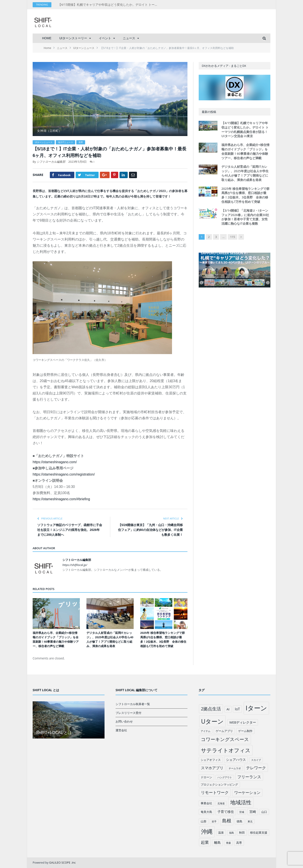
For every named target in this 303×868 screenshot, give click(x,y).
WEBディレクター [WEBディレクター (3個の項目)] (243, 722)
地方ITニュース (65, 142)
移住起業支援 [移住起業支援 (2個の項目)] (259, 833)
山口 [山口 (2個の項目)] (264, 812)
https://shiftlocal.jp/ (75, 565)
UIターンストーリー (73, 38)
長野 (81, 142)
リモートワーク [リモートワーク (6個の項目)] (215, 792)
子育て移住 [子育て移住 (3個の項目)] (226, 812)
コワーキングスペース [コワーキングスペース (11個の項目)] (225, 739)
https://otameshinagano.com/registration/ (64, 474)
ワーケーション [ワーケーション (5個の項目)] (247, 792)
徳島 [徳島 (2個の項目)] (239, 821)
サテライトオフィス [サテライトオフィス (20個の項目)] (226, 750)
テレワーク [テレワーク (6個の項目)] (256, 768)
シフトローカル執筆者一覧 (133, 704)
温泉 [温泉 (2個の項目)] (221, 833)
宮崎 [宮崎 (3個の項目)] (253, 812)
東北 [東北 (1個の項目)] (250, 821)
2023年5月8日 (78, 162)
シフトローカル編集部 (51, 162)
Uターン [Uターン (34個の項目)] (212, 721)
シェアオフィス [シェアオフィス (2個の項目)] (211, 760)
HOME (47, 38)
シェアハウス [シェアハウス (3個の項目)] (236, 760)
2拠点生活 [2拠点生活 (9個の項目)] (211, 709)
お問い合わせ (124, 721)
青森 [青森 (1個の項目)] (228, 843)
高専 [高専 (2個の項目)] (239, 843)
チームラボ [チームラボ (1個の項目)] (235, 768)
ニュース (129, 38)
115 (232, 237)
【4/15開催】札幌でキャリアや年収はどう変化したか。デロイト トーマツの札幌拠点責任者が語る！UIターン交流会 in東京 (109, 5)
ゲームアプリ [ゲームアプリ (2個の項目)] (224, 731)
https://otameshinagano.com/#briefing (61, 499)
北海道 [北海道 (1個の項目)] (221, 803)
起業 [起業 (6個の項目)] (205, 842)
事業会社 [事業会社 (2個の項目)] (206, 803)
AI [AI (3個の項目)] (228, 709)
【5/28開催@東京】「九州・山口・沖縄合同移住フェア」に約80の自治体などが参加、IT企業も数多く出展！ (150, 530)
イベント (105, 38)
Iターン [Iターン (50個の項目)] (256, 708)
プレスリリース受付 (128, 713)
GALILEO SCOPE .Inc (63, 862)
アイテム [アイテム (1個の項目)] (206, 731)
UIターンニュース (44, 142)
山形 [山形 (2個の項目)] (204, 821)
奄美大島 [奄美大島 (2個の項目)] (206, 812)
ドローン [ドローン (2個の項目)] (206, 777)
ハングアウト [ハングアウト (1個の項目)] (225, 777)
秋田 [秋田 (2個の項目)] (242, 833)
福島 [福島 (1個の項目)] (232, 833)
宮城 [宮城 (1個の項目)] (242, 812)
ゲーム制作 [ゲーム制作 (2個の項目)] (245, 731)
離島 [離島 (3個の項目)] (217, 842)
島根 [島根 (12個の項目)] (227, 820)
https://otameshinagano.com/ (55, 462)
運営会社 (121, 730)
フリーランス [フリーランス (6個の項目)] (249, 777)
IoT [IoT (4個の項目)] (237, 709)
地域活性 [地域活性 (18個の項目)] (241, 802)
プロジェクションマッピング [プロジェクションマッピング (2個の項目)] (219, 784)
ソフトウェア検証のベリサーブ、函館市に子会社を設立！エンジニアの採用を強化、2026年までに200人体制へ (70, 530)
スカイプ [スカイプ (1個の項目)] (256, 760)
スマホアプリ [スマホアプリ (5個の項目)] (212, 768)
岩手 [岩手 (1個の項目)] (214, 821)
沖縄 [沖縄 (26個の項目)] (207, 832)
